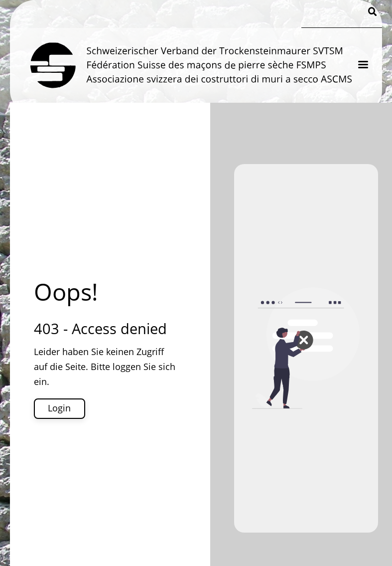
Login (59, 408)
